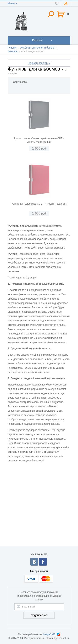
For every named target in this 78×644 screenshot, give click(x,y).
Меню (11, 4)
